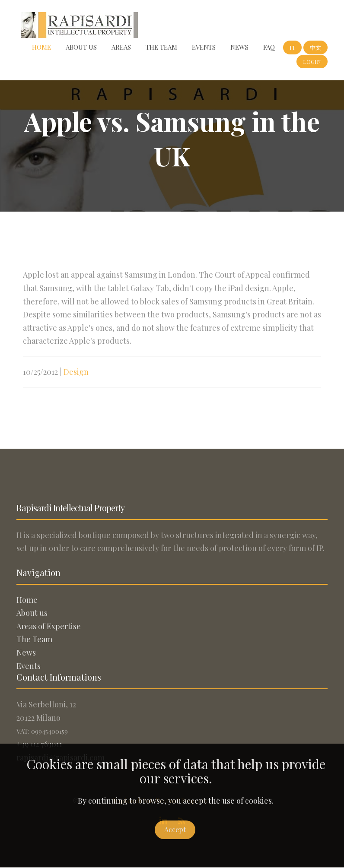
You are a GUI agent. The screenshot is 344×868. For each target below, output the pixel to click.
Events (204, 47)
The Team (161, 47)
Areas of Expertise (49, 626)
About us (81, 47)
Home (41, 47)
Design (76, 376)
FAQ (269, 47)
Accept (175, 829)
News (239, 47)
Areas (121, 47)
